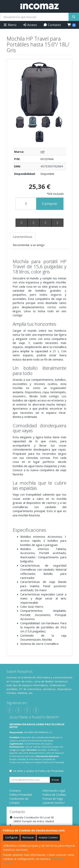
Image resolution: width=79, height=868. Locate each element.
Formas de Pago (53, 799)
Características (23, 237)
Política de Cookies (54, 795)
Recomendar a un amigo (29, 245)
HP (43, 152)
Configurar (11, 837)
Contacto (52, 25)
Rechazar (28, 837)
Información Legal (54, 791)
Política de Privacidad (53, 762)
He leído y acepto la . (39, 771)
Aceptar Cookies (48, 837)
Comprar (50, 204)
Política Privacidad (21, 795)
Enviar (55, 780)
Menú (10, 25)
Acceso (30, 25)
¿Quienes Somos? (53, 803)
